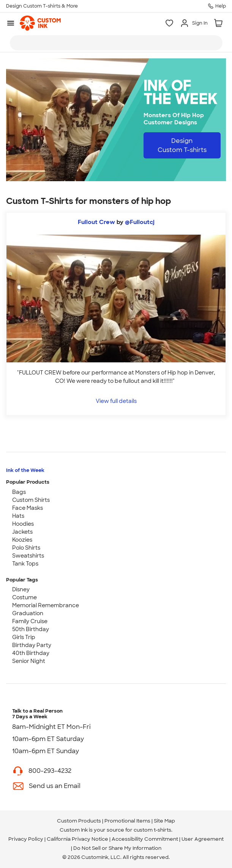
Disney (21, 589)
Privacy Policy (26, 839)
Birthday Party (32, 645)
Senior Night (29, 661)
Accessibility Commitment (145, 839)
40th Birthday (31, 653)
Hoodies (23, 524)
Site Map (164, 821)
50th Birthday (31, 629)
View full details (116, 401)
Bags (19, 492)
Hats (18, 516)
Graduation (28, 613)
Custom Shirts (31, 500)
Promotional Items (127, 821)
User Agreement (203, 839)
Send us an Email (55, 786)
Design (182, 145)
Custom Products (79, 821)
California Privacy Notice (77, 839)
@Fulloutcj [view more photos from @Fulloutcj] (140, 222)
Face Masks (28, 508)
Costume (24, 597)
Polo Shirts (26, 548)
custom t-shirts (152, 830)
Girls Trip (24, 637)
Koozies (22, 540)
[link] (40, 23)
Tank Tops (25, 564)
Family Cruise (30, 621)
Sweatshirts (28, 556)
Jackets (22, 532)
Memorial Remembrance (46, 605)
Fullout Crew (96, 222)
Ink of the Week (25, 470)
